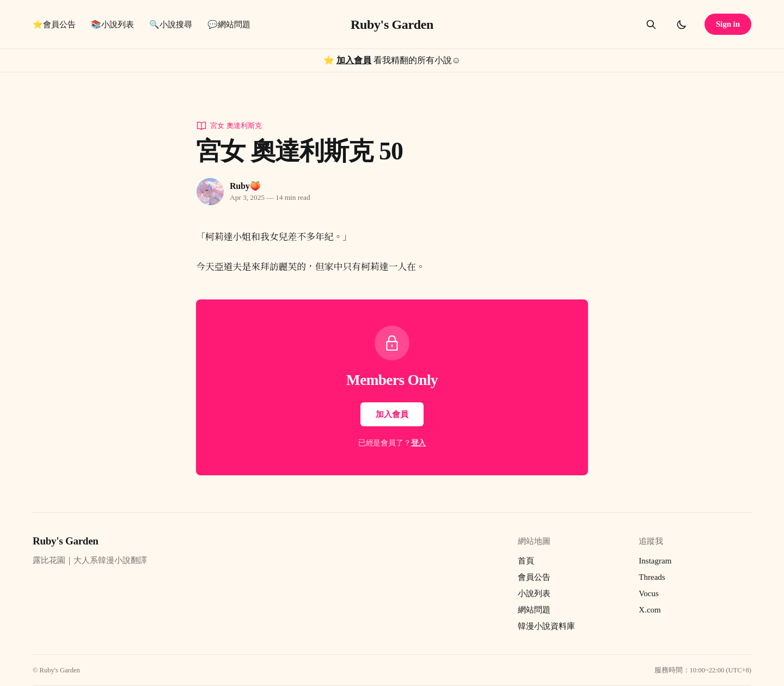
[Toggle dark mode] (682, 24)
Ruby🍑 (245, 186)
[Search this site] (651, 24)
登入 (419, 443)
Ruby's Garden (392, 24)
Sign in (728, 24)
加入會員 (354, 60)
